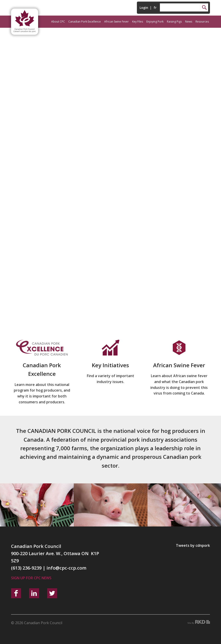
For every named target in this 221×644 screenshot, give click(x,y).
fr (155, 8)
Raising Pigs (174, 22)
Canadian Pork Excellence (85, 22)
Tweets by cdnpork (193, 545)
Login (144, 8)
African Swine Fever (116, 22)
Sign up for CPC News (31, 578)
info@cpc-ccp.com (66, 568)
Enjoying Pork (155, 22)
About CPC (58, 22)
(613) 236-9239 (26, 568)
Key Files (138, 22)
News (189, 22)
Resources (202, 22)
